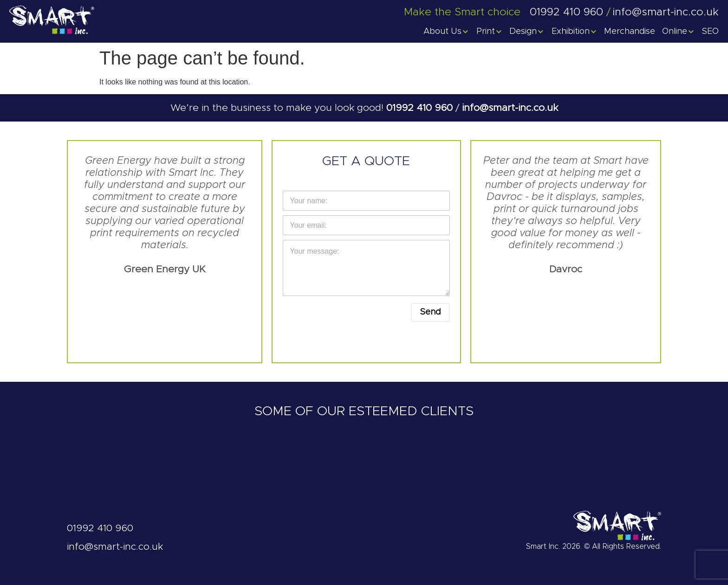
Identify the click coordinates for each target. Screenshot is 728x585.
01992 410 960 (421, 108)
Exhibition (575, 32)
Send (430, 312)
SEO (710, 32)
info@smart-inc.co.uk (510, 108)
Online (679, 32)
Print (490, 32)
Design (527, 32)
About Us (446, 32)
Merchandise (630, 32)
